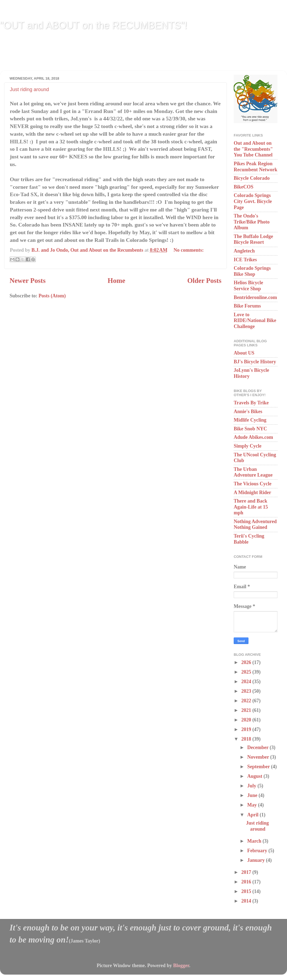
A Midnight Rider (252, 492)
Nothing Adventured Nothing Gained (255, 524)
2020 (247, 720)
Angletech (244, 251)
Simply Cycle (248, 446)
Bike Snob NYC (250, 429)
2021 (247, 710)
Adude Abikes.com (253, 437)
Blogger (181, 965)
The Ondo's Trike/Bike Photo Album (252, 222)
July (252, 786)
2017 (247, 872)
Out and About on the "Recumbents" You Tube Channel (253, 149)
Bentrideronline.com (255, 297)
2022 (247, 701)
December (258, 747)
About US (244, 353)
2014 (247, 901)
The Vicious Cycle (253, 484)
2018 (247, 739)
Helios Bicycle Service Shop (248, 286)
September (259, 767)
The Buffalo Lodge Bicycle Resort (253, 239)
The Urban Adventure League (253, 472)
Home (116, 281)
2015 (247, 891)
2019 (247, 729)
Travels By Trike (251, 403)
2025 (247, 672)
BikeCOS (244, 187)
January (257, 860)
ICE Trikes (245, 260)
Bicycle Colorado (252, 178)
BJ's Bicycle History (255, 362)
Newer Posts (28, 281)
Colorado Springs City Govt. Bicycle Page (253, 201)
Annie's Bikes (248, 411)
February (258, 851)
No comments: (189, 250)
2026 (247, 662)
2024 (247, 682)
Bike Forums (247, 306)
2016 (247, 882)
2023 (247, 691)
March (255, 841)
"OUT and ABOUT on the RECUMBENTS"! (93, 25)
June (253, 795)
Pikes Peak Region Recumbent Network (255, 167)
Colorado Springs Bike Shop (252, 271)
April (253, 815)
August (255, 776)
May (253, 805)
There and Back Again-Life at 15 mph (251, 507)
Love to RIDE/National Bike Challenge (255, 321)
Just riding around (29, 89)
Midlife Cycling (250, 420)
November (259, 757)
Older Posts (204, 281)
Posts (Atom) (52, 296)
